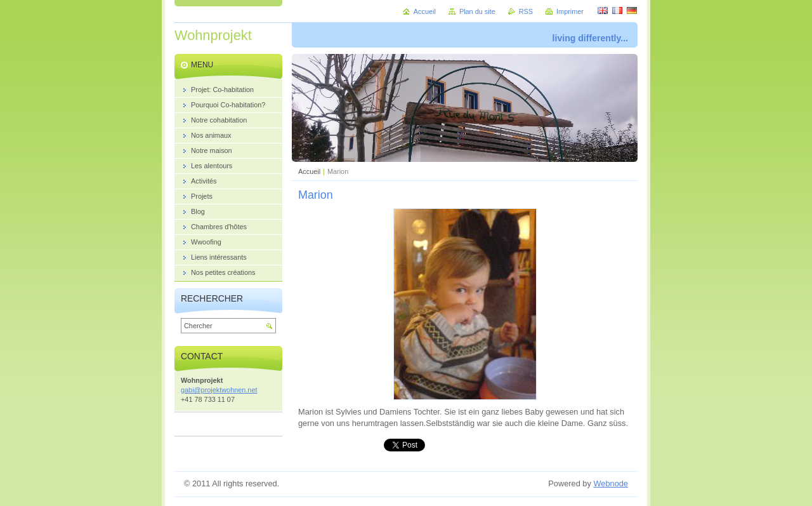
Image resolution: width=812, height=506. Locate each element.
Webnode (611, 483)
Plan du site (477, 11)
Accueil (309, 171)
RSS (526, 11)
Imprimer (570, 11)
